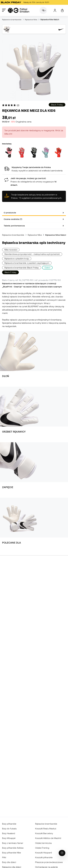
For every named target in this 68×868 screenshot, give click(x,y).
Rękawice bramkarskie (12, 20)
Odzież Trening (42, 848)
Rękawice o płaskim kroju (17, 259)
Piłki (4, 857)
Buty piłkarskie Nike (12, 853)
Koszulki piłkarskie (44, 857)
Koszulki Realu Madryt (46, 829)
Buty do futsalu (9, 829)
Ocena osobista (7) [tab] (13, 219)
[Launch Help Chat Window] (62, 853)
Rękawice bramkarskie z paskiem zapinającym (27, 263)
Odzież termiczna (43, 843)
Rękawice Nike (31, 20)
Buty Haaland (9, 833)
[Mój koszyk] (62, 10)
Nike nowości (11, 250)
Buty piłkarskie (9, 824)
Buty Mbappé (9, 838)
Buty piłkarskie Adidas (13, 848)
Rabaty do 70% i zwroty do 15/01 (26, 2)
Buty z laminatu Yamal (13, 843)
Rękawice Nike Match (50, 20)
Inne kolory (7, 144)
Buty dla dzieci (9, 862)
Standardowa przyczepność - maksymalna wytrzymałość (32, 254)
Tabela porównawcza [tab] (14, 226)
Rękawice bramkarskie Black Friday (22, 268)
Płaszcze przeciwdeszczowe (49, 862)
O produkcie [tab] (10, 213)
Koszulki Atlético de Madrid (48, 838)
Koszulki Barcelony (44, 833)
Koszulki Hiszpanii (43, 853)
